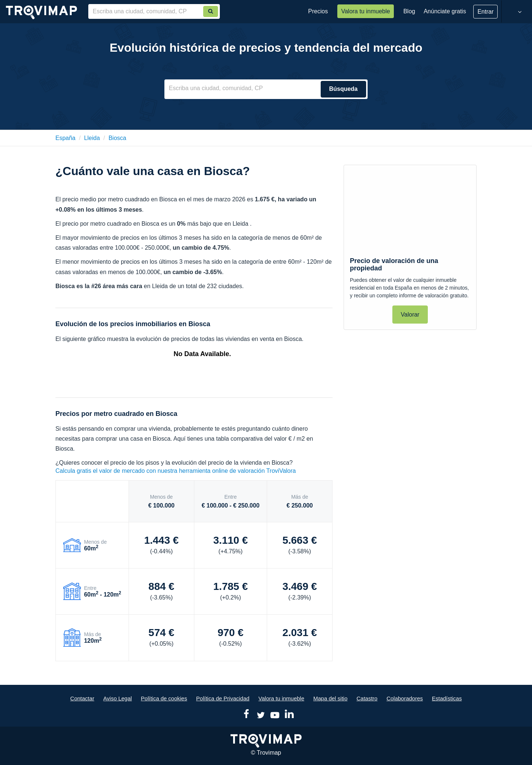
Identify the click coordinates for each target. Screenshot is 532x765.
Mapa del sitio (330, 698)
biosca (117, 138)
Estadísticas (447, 698)
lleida (92, 138)
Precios (318, 11)
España (65, 138)
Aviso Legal (118, 698)
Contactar (82, 698)
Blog (409, 11)
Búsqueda (343, 89)
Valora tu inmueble (365, 11)
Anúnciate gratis (445, 11)
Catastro (367, 698)
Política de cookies (164, 698)
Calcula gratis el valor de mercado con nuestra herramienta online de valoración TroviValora (176, 471)
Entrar (485, 12)
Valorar (410, 315)
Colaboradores (405, 698)
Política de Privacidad (223, 698)
